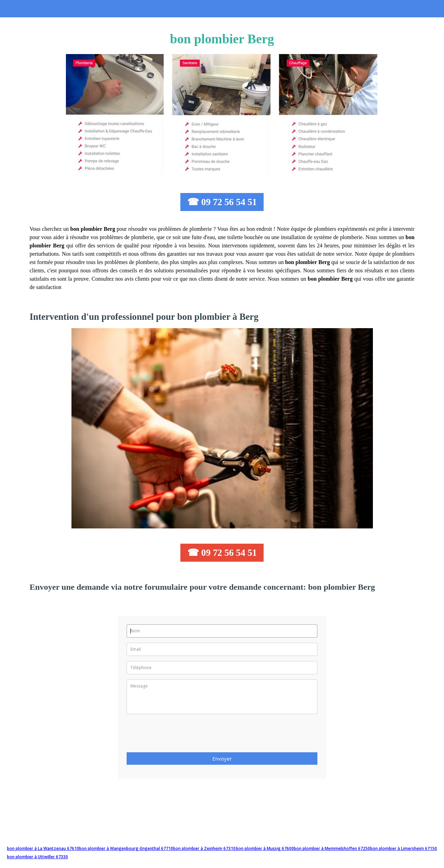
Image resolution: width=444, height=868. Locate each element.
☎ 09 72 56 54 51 (222, 202)
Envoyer (222, 759)
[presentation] (179, 735)
